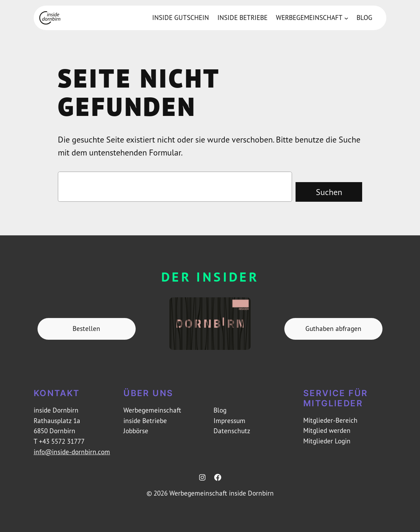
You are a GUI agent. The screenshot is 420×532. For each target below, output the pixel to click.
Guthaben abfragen (333, 329)
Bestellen (86, 329)
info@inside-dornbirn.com (72, 452)
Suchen (329, 192)
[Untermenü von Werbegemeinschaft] (346, 18)
